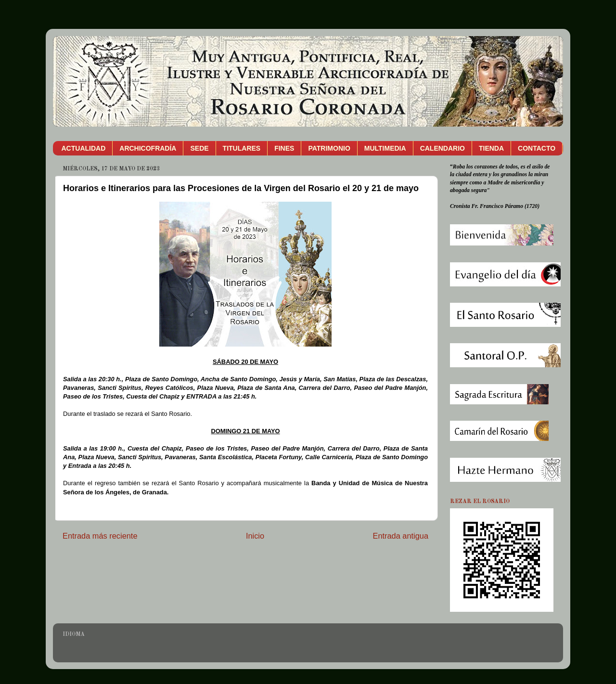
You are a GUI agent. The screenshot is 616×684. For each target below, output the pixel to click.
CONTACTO (537, 148)
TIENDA (491, 148)
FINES (284, 148)
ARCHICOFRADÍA (148, 148)
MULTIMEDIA (385, 148)
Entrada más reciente (100, 536)
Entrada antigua (400, 536)
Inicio (255, 536)
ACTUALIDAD (84, 148)
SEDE (199, 148)
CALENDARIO (443, 148)
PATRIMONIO (329, 148)
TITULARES (242, 148)
